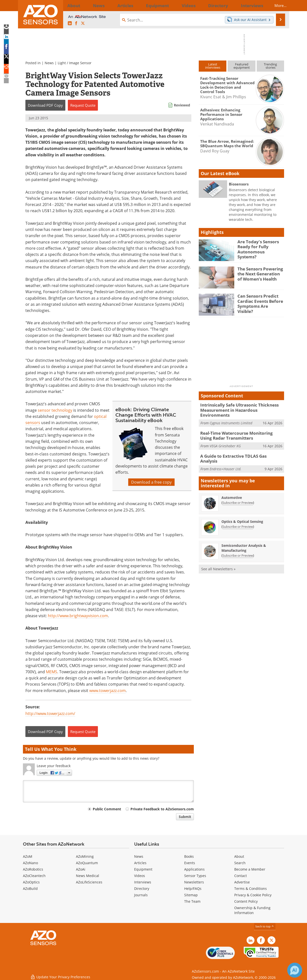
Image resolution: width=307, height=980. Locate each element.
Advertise (242, 882)
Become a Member (250, 869)
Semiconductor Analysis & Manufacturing (244, 538)
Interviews (143, 882)
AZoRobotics (33, 869)
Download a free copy (151, 482)
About (239, 856)
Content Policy (246, 901)
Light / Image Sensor (75, 63)
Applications (194, 869)
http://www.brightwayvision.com (78, 616)
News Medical (88, 876)
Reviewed (182, 105)
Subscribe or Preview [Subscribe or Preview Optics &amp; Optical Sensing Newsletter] (238, 516)
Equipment (143, 869)
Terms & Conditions (251, 888)
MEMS (52, 672)
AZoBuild (30, 888)
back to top (265, 926)
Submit (185, 817)
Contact (241, 876)
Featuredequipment (242, 66)
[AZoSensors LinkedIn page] (70, 23)
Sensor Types (195, 876)
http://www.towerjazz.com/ (50, 714)
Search (240, 863)
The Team (192, 901)
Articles (140, 863)
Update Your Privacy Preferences (60, 974)
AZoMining (85, 856)
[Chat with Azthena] (295, 970)
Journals (141, 895)
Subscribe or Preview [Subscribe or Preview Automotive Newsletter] (238, 492)
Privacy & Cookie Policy (253, 895)
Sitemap (191, 895)
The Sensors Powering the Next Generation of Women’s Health (259, 273)
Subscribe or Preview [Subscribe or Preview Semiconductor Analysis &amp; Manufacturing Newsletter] (238, 545)
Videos (140, 876)
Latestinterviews (213, 66)
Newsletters (194, 882)
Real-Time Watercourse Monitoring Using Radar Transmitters (238, 429)
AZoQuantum (87, 863)
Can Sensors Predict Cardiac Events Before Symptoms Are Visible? (259, 300)
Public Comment (107, 809)
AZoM (28, 856)
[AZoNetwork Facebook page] (76, 23)
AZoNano (30, 863)
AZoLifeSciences (89, 882)
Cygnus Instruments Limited (231, 417)
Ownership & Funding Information (252, 910)
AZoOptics (31, 882)
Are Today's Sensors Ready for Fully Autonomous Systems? (258, 246)
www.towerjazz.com (108, 691)
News (49, 63)
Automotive (232, 487)
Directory (142, 888)
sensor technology (55, 410)
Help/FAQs (193, 888)
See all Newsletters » (218, 559)
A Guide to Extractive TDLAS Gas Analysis (238, 449)
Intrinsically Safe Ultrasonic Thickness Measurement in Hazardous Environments (239, 407)
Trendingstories (270, 66)
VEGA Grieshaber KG (225, 439)
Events (190, 863)
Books (189, 856)
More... (276, 5)
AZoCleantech (34, 876)
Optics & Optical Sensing (242, 511)
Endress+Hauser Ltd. (226, 456)
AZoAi (81, 869)
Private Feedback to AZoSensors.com (162, 809)
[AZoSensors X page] (83, 23)
